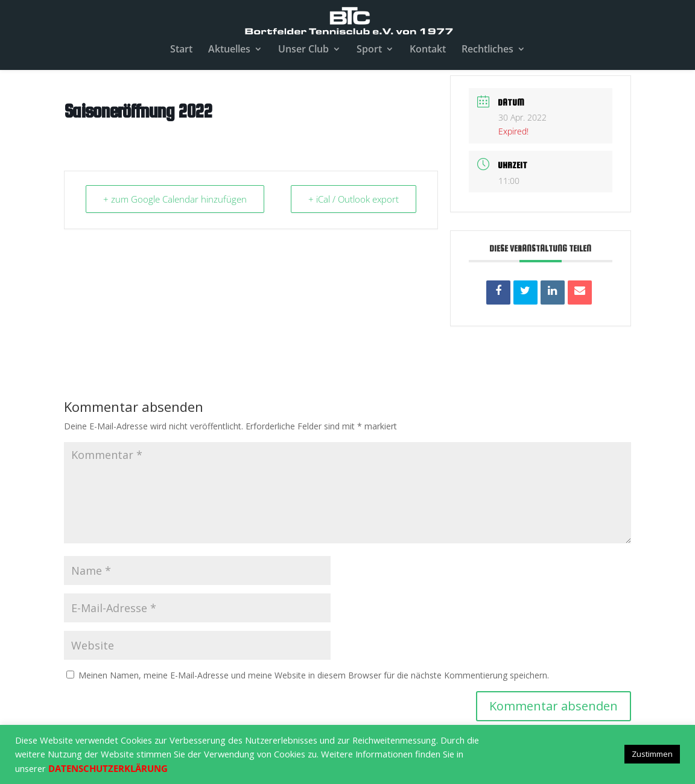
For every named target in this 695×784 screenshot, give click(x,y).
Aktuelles (229, 50)
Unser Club (303, 50)
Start (181, 50)
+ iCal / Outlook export (354, 199)
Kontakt (428, 50)
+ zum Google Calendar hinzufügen (175, 199)
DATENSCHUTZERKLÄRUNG (108, 768)
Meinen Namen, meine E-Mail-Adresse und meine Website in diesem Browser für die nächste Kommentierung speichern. (314, 675)
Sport (369, 50)
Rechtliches (487, 50)
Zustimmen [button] (652, 754)
